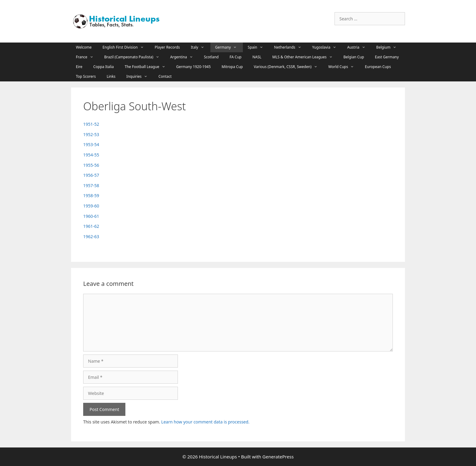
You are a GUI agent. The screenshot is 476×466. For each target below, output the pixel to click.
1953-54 (91, 144)
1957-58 (91, 185)
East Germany (387, 57)
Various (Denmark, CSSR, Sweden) (289, 67)
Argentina (184, 57)
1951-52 (91, 124)
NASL (257, 57)
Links (111, 76)
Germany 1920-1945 (193, 67)
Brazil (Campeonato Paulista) (135, 57)
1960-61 (91, 216)
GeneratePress (278, 457)
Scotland (211, 57)
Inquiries (140, 77)
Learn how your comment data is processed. (205, 422)
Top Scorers (86, 76)
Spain (258, 47)
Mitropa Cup (232, 67)
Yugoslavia (327, 47)
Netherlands (291, 47)
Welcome (84, 47)
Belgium (389, 47)
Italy (201, 47)
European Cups (378, 67)
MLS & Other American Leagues (305, 57)
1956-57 (91, 175)
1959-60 (91, 206)
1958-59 (91, 195)
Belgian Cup (354, 57)
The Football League (148, 67)
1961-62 (91, 226)
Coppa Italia (104, 67)
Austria (359, 47)
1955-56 (91, 165)
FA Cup (235, 57)
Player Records (167, 47)
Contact (165, 76)
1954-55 (91, 155)
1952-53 (91, 134)
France (88, 57)
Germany (229, 47)
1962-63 (91, 236)
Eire (79, 67)
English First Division (126, 47)
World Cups (344, 67)
